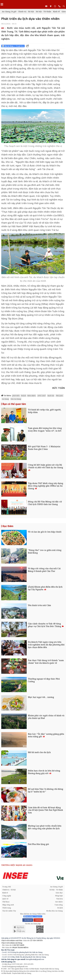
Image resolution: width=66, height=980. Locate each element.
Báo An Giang (16, 399)
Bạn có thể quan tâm (14, 404)
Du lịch (60, 908)
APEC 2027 (42, 396)
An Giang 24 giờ (9, 11)
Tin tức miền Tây (9, 911)
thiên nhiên (31, 396)
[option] (33, 876)
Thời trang (7, 908)
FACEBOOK (28, 920)
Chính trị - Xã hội (26, 11)
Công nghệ (7, 896)
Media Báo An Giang (54, 911)
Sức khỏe (59, 902)
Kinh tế (56, 11)
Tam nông (59, 905)
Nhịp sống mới (8, 905)
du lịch (23, 396)
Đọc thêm (8, 526)
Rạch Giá (51, 396)
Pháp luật (59, 896)
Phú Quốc (59, 396)
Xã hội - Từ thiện (44, 11)
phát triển (16, 396)
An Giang (5, 399)
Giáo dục (59, 893)
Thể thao (6, 902)
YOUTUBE (38, 920)
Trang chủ (7, 887)
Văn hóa (59, 899)
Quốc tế (5, 899)
